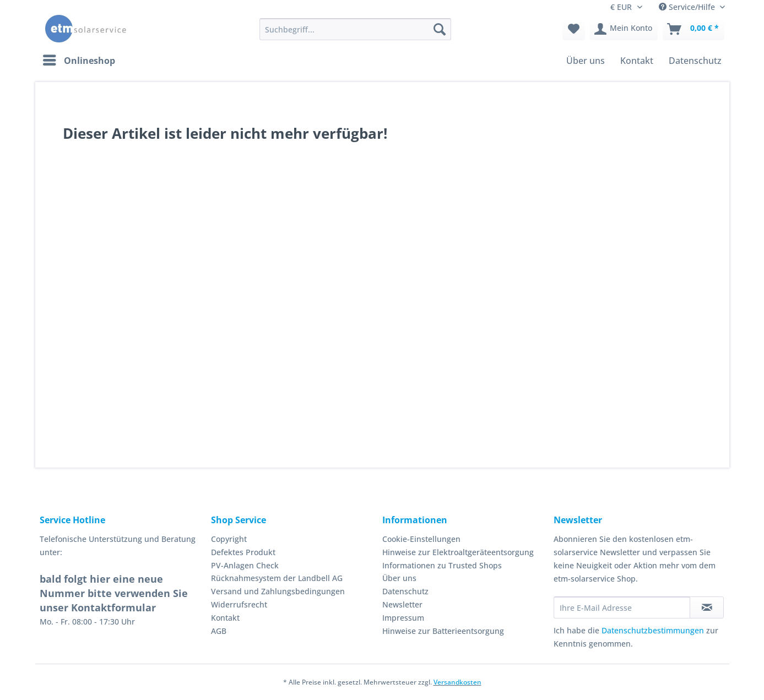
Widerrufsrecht (239, 604)
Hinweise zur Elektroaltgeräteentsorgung (458, 552)
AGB (219, 631)
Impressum (403, 618)
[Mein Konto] (624, 29)
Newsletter (402, 604)
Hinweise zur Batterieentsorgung (443, 631)
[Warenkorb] (693, 29)
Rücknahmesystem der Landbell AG (277, 578)
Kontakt (225, 618)
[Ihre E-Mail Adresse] (622, 607)
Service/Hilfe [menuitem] (688, 7)
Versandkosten (457, 682)
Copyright (229, 539)
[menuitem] (355, 34)
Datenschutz (405, 591)
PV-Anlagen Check (245, 565)
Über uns (399, 578)
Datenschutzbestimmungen (653, 630)
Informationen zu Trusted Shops (442, 565)
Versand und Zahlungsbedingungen (278, 591)
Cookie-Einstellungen (421, 539)
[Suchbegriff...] (355, 29)
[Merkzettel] (574, 29)
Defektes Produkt (243, 552)
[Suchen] (440, 29)
